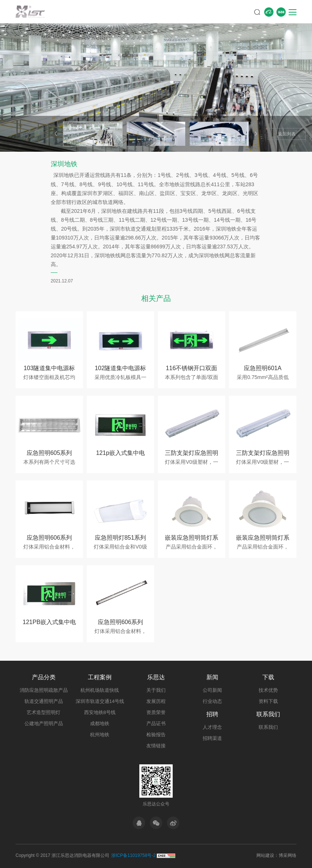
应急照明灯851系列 (121, 538)
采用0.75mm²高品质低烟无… (263, 378)
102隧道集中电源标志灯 (121, 369)
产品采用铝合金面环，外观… (192, 547)
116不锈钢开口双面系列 (192, 369)
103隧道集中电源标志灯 (49, 369)
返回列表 (287, 134)
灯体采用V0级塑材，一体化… (191, 462)
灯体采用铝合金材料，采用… (49, 547)
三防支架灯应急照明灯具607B (263, 454)
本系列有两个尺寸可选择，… (49, 462)
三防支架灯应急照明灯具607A (192, 454)
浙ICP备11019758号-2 (133, 855)
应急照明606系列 (49, 538)
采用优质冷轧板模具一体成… (120, 378)
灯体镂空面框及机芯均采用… (49, 378)
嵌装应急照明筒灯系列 (192, 539)
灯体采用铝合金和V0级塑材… (120, 547)
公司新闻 (212, 690)
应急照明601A (263, 368)
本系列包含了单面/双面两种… (192, 378)
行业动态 (212, 701)
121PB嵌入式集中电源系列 (49, 623)
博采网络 (288, 855)
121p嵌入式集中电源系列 (120, 454)
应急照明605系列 (49, 453)
